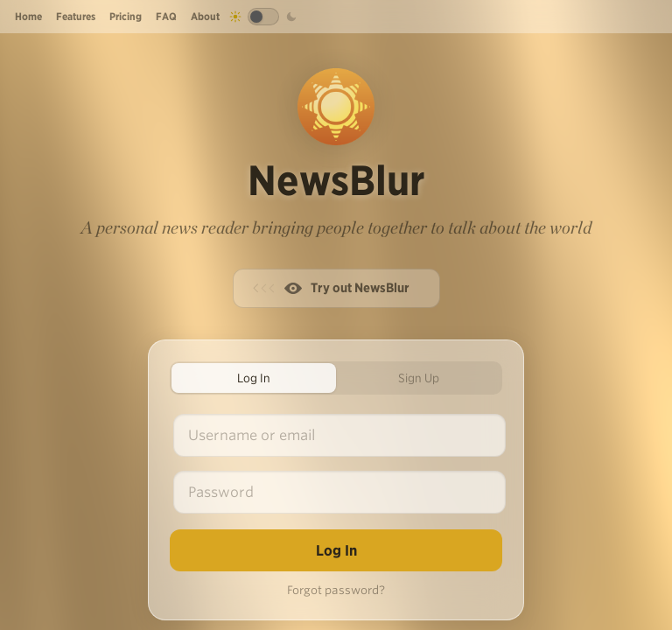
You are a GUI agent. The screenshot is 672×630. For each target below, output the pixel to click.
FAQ (166, 16)
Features (76, 16)
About (205, 16)
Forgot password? (336, 590)
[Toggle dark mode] (263, 17)
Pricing (126, 16)
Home (28, 16)
